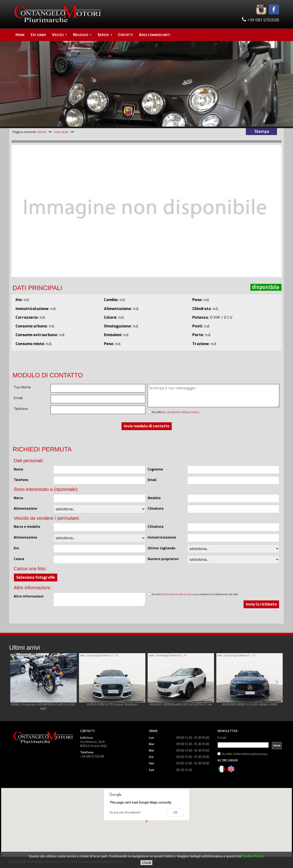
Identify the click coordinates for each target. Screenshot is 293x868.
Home (20, 35)
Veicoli (60, 35)
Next (277, 682)
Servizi (105, 35)
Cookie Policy (253, 856)
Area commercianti (155, 35)
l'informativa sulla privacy (178, 594)
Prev (16, 682)
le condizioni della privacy (181, 412)
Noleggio (82, 35)
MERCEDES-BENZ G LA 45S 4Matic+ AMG (250, 704)
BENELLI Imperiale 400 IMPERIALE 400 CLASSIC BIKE (43, 706)
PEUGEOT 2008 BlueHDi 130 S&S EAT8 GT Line (181, 704)
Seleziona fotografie (36, 577)
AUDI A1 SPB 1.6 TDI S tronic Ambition (112, 704)
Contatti (126, 35)
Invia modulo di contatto (147, 426)
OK (175, 813)
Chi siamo (38, 35)
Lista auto (61, 132)
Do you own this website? (125, 813)
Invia (277, 745)
